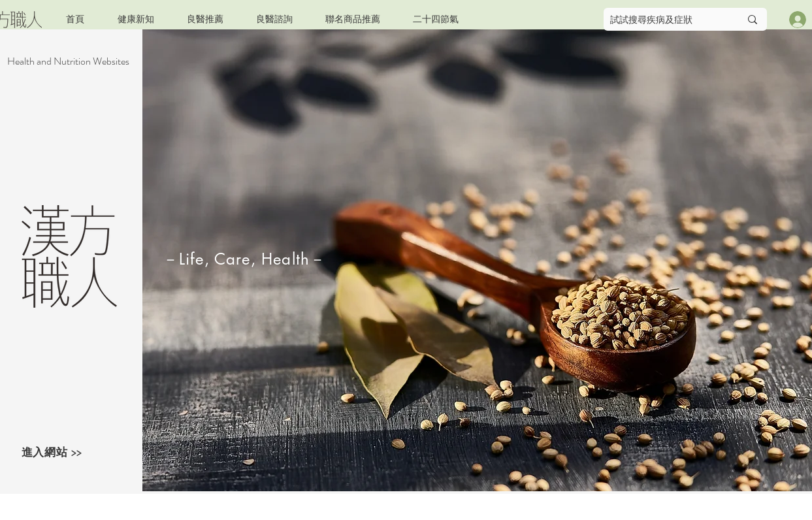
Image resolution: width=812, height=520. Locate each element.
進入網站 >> (52, 452)
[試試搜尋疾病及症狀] (665, 20)
